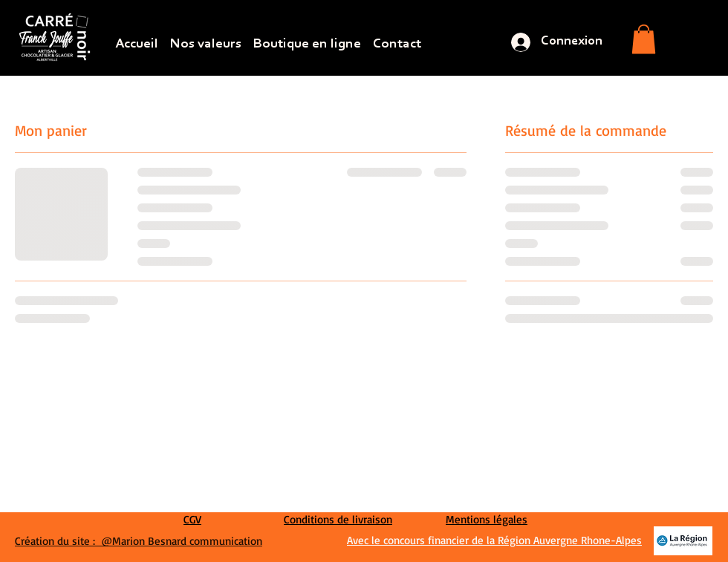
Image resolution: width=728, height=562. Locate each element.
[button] (644, 39)
